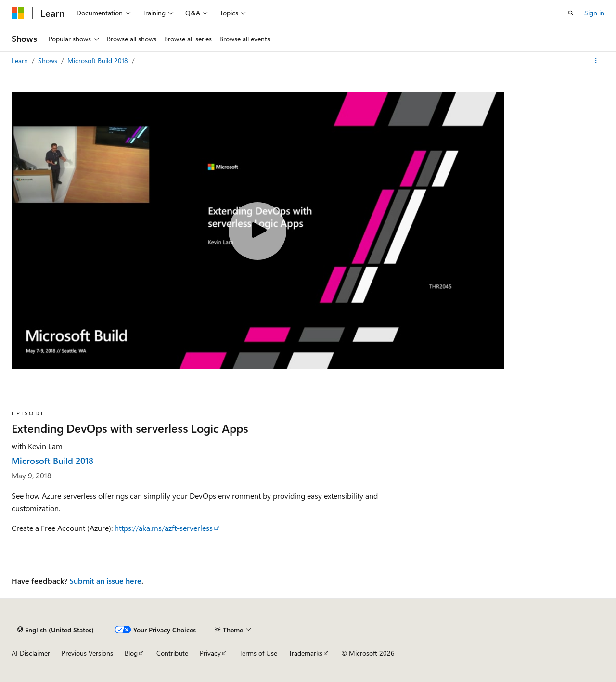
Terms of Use (258, 653)
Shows (49, 60)
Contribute (172, 653)
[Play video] (257, 231)
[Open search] (571, 13)
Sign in (594, 13)
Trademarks (306, 653)
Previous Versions (87, 653)
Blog (131, 653)
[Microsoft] (18, 13)
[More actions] (596, 61)
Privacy (210, 653)
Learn (21, 60)
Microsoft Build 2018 (99, 60)
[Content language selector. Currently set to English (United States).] (56, 630)
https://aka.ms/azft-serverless (164, 528)
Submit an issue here (105, 581)
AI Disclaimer (31, 653)
